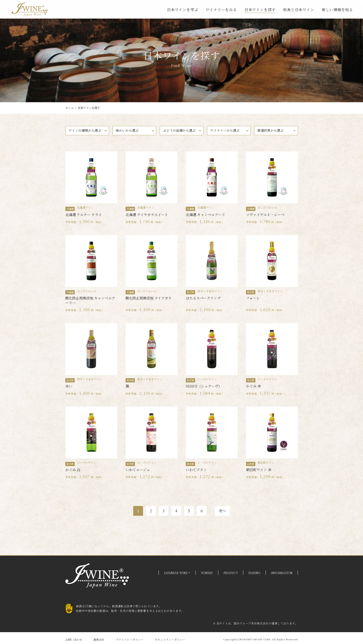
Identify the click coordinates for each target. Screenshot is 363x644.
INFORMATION (282, 570)
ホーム (70, 108)
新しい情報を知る (337, 10)
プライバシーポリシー (130, 637)
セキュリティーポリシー (170, 637)
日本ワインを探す (260, 10)
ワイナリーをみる (221, 10)
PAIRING (254, 570)
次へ (231, 508)
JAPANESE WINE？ (177, 570)
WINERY (207, 570)
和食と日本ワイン (299, 10)
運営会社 (99, 637)
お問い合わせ (74, 637)
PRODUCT (231, 570)
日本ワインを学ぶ (183, 10)
